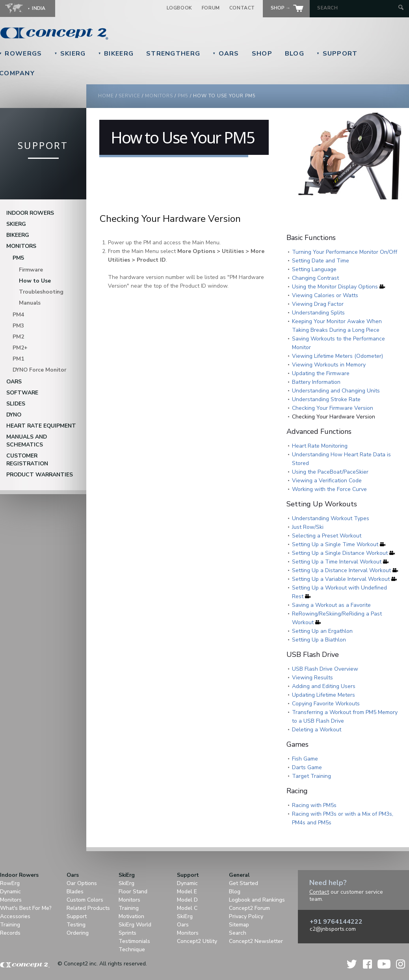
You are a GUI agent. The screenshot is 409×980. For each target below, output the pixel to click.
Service (129, 96)
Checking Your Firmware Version (333, 408)
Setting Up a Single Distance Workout (340, 553)
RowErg (10, 883)
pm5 (183, 96)
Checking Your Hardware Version (334, 417)
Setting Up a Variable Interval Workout (341, 579)
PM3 (18, 326)
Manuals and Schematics (27, 441)
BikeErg (116, 54)
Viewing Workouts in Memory (329, 365)
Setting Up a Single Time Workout (335, 544)
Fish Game (305, 759)
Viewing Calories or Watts (325, 295)
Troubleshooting (41, 292)
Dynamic (10, 892)
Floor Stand (133, 892)
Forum (211, 8)
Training (10, 925)
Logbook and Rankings (257, 900)
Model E (187, 892)
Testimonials (134, 941)
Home (106, 96)
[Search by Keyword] (357, 8)
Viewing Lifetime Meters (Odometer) (337, 356)
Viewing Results (312, 678)
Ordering (78, 933)
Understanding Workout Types (331, 518)
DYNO (14, 415)
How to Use (35, 281)
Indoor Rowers (30, 213)
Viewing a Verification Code (327, 481)
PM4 (18, 315)
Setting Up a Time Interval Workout (337, 562)
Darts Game (307, 767)
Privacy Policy (246, 916)
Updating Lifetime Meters (323, 695)
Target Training (311, 776)
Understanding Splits (318, 313)
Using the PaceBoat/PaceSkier (330, 472)
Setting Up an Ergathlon (322, 631)
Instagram (401, 964)
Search (238, 933)
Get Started (244, 883)
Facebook (367, 964)
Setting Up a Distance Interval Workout (341, 570)
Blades (75, 892)
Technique (132, 949)
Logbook (179, 8)
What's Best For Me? (26, 908)
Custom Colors (85, 900)
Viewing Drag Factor (318, 304)
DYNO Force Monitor (39, 370)
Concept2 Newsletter (256, 941)
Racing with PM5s (314, 805)
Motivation (131, 916)
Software (22, 393)
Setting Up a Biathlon (319, 640)
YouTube (384, 964)
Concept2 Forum (249, 908)
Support (337, 54)
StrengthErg (173, 54)
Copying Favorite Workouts (326, 704)
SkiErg (70, 54)
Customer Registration (27, 460)
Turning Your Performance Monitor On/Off (345, 252)
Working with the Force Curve (329, 489)
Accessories (15, 916)
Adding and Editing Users (324, 686)
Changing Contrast (315, 278)
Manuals (30, 303)
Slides (16, 404)
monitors (159, 96)
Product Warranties (40, 475)
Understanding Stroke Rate (326, 399)
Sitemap (239, 925)
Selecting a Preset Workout (327, 536)
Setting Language (314, 269)
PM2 (18, 337)
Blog (295, 54)
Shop (262, 54)
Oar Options (82, 883)
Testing (76, 925)
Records (10, 933)
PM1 (18, 359)
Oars (226, 54)
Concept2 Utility (197, 941)
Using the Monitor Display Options (335, 287)
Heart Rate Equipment (41, 426)
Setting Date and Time (321, 261)
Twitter (352, 964)
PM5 (18, 258)
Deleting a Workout (317, 730)
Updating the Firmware (321, 373)
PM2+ (20, 348)
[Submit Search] (401, 8)
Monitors (21, 246)
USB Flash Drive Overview (325, 669)
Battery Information (316, 382)
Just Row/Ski (308, 527)
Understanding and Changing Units (336, 391)
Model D (187, 900)
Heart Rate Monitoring (320, 446)
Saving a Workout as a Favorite (331, 605)
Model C (187, 908)
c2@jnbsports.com (333, 929)
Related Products (88, 908)
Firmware (31, 270)
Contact (242, 8)
